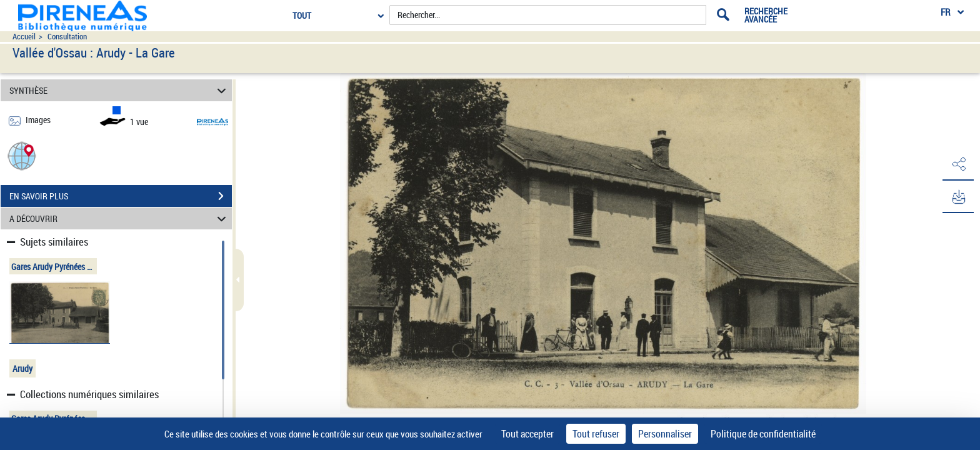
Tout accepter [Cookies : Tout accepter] (527, 434)
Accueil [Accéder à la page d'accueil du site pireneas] (24, 37)
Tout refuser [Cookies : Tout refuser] (596, 434)
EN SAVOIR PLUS (121, 196)
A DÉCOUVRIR (120, 218)
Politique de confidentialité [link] (763, 434)
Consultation (67, 37)
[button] (22, 155)
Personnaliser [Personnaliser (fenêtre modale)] (665, 434)
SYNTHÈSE (120, 90)
